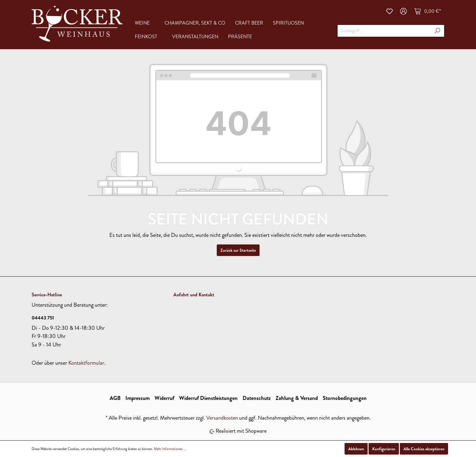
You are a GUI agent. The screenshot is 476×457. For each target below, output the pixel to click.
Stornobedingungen (345, 398)
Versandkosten (222, 418)
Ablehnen (356, 449)
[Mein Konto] (403, 11)
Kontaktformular (86, 363)
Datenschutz (257, 398)
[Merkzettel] (389, 11)
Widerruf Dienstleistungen (208, 398)
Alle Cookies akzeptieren (424, 449)
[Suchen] (437, 31)
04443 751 (43, 318)
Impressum (138, 398)
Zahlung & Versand (297, 398)
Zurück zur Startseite (238, 250)
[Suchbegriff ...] (384, 31)
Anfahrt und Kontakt (194, 295)
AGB (115, 398)
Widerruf (164, 398)
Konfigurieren (384, 449)
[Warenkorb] (427, 11)
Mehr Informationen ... (170, 449)
